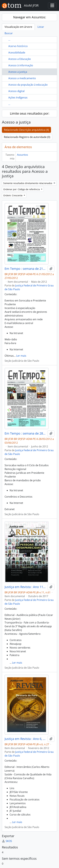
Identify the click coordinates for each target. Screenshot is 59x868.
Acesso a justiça (18, 72)
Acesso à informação (21, 65)
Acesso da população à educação (28, 85)
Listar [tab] (41, 27)
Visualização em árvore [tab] (18, 27)
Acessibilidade (17, 53)
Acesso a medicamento (22, 78)
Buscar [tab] (9, 33)
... (9, 40)
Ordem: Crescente (13, 195)
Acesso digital (16, 91)
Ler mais (21, 356)
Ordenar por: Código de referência (22, 189)
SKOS (7, 841)
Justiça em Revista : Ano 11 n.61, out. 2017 (25, 587)
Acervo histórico (18, 46)
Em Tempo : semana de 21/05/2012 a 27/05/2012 (25, 269)
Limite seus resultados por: (30, 113)
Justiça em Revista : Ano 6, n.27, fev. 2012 (25, 739)
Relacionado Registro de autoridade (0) (27, 137)
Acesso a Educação (20, 59)
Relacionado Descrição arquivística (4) (26, 130)
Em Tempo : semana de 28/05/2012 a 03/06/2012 (25, 433)
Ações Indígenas (18, 98)
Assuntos (22, 155)
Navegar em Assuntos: (30, 17)
